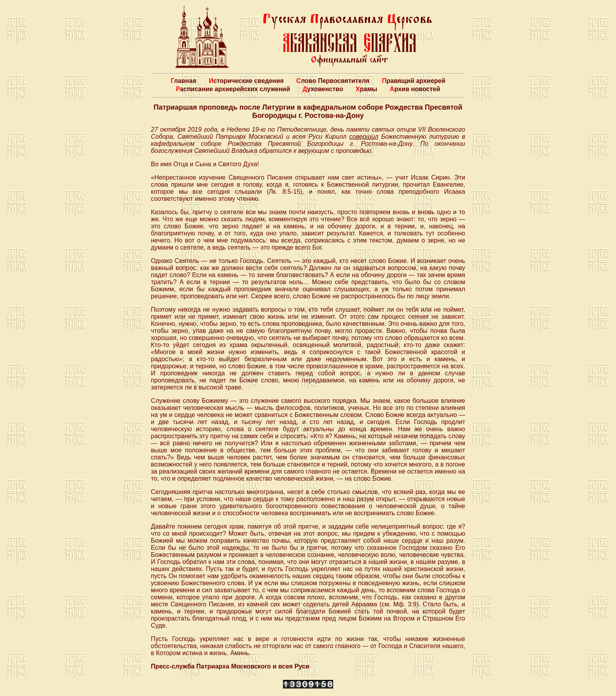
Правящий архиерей (413, 81)
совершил (364, 137)
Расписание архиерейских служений (233, 89)
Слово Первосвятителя (333, 81)
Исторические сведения (246, 81)
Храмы (366, 89)
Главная (183, 81)
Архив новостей (415, 89)
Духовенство (323, 89)
